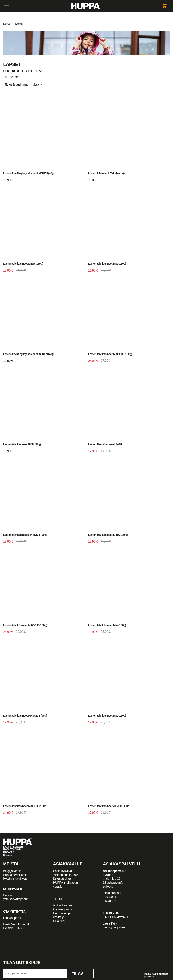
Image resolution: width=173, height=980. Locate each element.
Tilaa (78, 974)
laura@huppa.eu (114, 927)
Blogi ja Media (13, 871)
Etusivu (7, 24)
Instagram (109, 901)
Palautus (59, 921)
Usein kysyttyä (62, 871)
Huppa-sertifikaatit (15, 875)
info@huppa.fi (12, 918)
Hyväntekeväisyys (15, 879)
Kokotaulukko (62, 879)
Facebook (109, 897)
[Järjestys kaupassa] (24, 85)
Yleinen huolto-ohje (65, 875)
